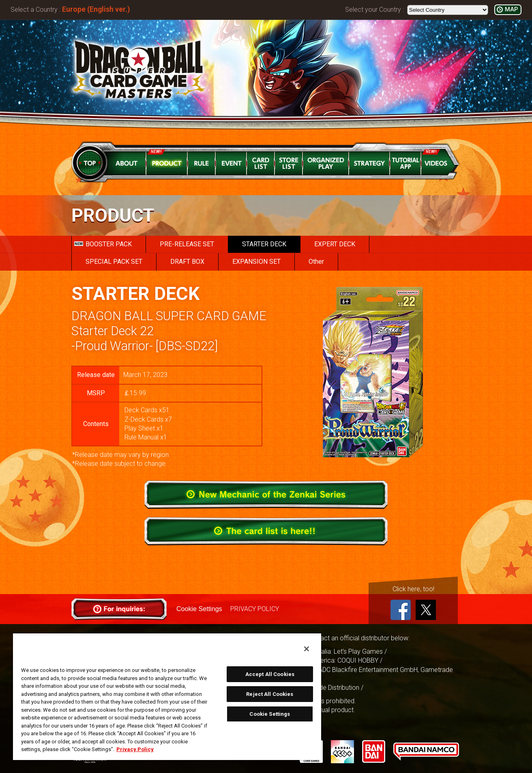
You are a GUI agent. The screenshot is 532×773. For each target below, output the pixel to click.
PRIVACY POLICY (254, 609)
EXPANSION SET (256, 262)
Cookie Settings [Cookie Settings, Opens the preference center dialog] (270, 714)
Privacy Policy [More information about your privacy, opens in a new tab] (135, 749)
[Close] (307, 649)
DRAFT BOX (187, 262)
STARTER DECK (264, 244)
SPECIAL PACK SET (114, 262)
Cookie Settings (199, 609)
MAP (511, 10)
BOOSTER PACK (103, 244)
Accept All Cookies (270, 674)
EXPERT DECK (335, 244)
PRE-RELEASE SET (187, 244)
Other (316, 262)
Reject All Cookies (270, 694)
